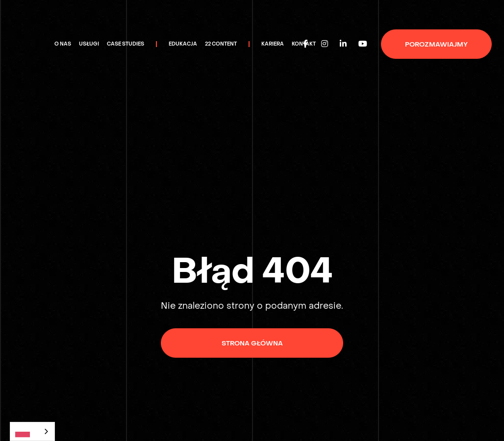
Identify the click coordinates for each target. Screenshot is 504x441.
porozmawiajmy (436, 44)
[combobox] (32, 431)
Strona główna (252, 343)
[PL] (32, 431)
